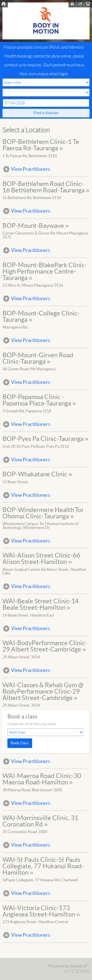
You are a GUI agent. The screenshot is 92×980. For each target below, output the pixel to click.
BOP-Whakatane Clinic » (37, 474)
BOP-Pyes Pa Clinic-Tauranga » (45, 439)
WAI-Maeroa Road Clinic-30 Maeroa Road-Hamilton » (42, 779)
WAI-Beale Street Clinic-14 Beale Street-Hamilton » (41, 605)
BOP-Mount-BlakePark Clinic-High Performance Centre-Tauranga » (45, 272)
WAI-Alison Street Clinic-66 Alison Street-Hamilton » (41, 559)
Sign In (72, 4)
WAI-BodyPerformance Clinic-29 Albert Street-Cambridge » (45, 646)
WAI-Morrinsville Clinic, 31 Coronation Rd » (40, 821)
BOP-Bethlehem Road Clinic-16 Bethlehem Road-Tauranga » (46, 187)
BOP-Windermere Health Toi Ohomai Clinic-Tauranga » (43, 513)
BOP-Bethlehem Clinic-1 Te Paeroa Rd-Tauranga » (41, 145)
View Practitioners (31, 169)
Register (80, 4)
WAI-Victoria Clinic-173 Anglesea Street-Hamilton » (41, 911)
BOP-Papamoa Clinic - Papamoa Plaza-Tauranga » (39, 400)
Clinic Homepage (88, 4)
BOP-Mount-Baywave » (36, 226)
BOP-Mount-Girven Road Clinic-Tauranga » (38, 358)
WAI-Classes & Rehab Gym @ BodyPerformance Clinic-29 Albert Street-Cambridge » (43, 692)
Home (4, 4)
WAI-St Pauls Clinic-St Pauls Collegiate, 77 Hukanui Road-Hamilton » (43, 866)
